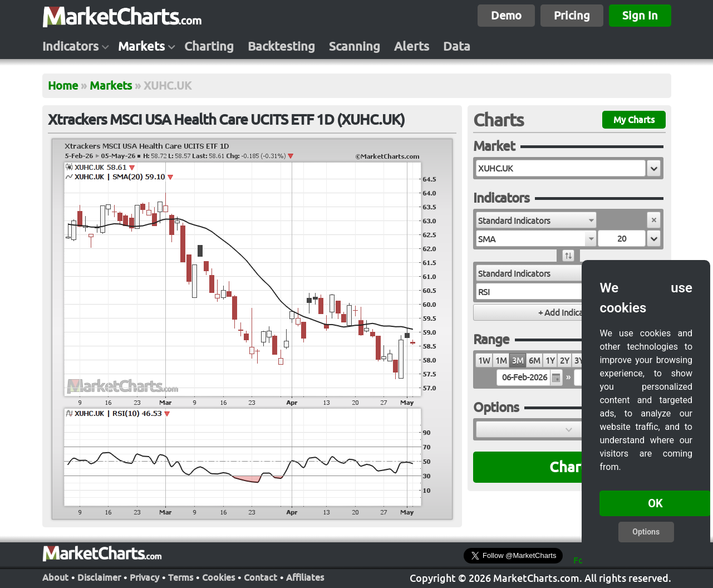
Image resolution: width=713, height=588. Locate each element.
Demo (506, 15)
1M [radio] (501, 361)
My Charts (634, 120)
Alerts (412, 46)
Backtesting (281, 46)
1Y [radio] (550, 361)
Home (63, 85)
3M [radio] (518, 361)
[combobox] (536, 220)
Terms (181, 577)
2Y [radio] (564, 361)
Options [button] (646, 532)
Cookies (218, 577)
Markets (141, 46)
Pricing (572, 15)
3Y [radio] (579, 361)
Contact (260, 577)
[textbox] (561, 168)
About (55, 577)
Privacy (144, 577)
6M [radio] (534, 361)
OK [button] (655, 503)
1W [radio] (484, 361)
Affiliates (305, 577)
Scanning (355, 46)
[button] (654, 168)
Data (457, 46)
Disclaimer (99, 577)
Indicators (70, 46)
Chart (568, 467)
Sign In (640, 15)
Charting (209, 46)
